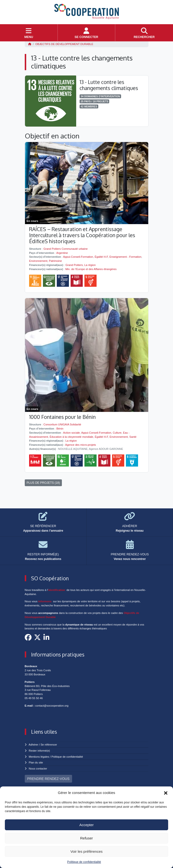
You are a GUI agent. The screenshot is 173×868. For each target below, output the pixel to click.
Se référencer (49, 745)
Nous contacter (38, 769)
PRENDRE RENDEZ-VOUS (48, 779)
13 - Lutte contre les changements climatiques (109, 85)
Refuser (86, 838)
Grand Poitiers (74, 265)
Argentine (62, 253)
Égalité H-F (101, 257)
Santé (133, 437)
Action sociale (71, 433)
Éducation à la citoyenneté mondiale (72, 437)
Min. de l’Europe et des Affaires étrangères (91, 269)
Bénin (60, 429)
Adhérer (33, 745)
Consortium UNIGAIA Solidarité (62, 424)
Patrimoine (55, 261)
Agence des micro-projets (81, 445)
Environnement (38, 261)
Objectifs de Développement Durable (64, 44)
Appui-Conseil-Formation (78, 257)
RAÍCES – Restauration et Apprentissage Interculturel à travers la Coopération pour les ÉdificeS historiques (82, 235)
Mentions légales (39, 757)
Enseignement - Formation (125, 257)
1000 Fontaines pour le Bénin (62, 417)
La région (90, 265)
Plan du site (36, 762)
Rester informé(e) (39, 751)
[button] (166, 793)
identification (57, 590)
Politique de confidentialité (84, 862)
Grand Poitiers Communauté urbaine (66, 249)
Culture (117, 433)
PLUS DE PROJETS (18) (43, 483)
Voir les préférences (86, 851)
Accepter (86, 825)
